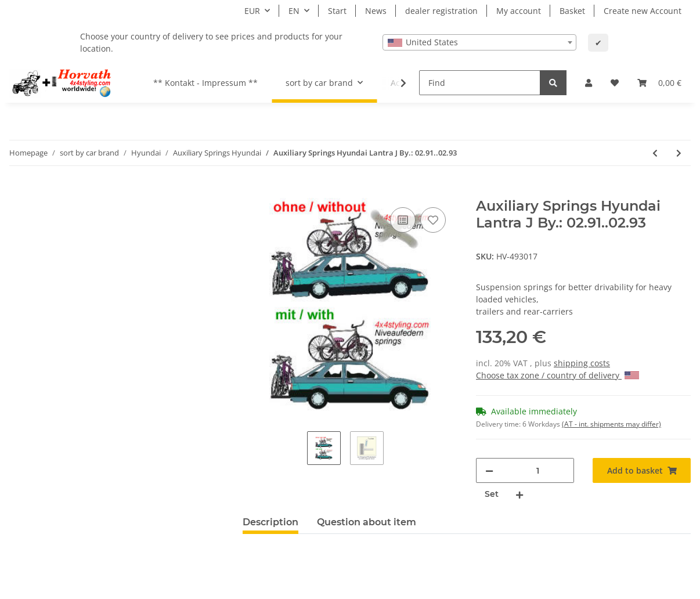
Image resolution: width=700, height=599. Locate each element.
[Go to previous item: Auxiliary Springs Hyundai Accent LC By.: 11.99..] (655, 153)
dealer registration (441, 11)
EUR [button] (252, 11)
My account (519, 11)
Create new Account (643, 11)
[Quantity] (537, 470)
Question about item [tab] (367, 522)
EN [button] (294, 11)
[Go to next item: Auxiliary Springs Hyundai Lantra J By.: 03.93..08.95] (679, 153)
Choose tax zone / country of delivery (558, 375)
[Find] (480, 83)
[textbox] (479, 42)
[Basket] (659, 83)
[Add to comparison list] (403, 220)
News (376, 11)
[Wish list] (615, 83)
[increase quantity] (519, 494)
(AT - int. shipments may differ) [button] (611, 424)
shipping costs (582, 363)
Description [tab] (270, 522)
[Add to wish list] (433, 220)
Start (337, 11)
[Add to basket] (252, 192)
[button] (589, 83)
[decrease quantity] (489, 470)
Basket (572, 11)
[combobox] (479, 42)
